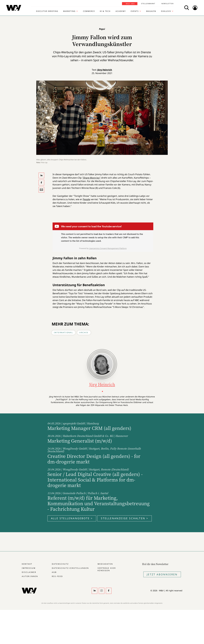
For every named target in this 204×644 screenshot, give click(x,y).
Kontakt (27, 564)
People (86, 199)
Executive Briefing (47, 11)
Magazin (151, 11)
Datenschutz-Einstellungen (70, 568)
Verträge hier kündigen (107, 569)
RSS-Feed (57, 576)
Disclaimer (29, 572)
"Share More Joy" (91, 178)
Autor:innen (30, 576)
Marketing (69, 11)
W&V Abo (130, 4)
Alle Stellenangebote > (72, 518)
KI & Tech (105, 11)
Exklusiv (166, 11)
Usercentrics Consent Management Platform (108, 248)
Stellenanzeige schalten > (125, 518)
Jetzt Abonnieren (162, 574)
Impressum (29, 568)
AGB (54, 572)
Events (135, 11)
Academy (121, 11)
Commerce (89, 11)
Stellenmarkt (148, 4)
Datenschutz (60, 564)
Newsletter (168, 4)
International (64, 333)
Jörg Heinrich (105, 70)
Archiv (84, 333)
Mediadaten (105, 564)
